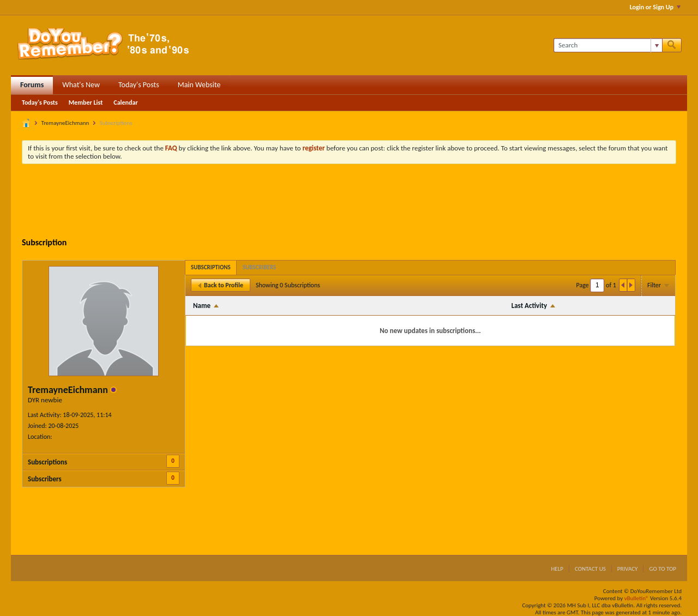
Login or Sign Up (655, 7)
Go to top (663, 569)
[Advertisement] (349, 202)
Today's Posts (139, 85)
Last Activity (529, 306)
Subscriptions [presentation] (211, 267)
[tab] (211, 267)
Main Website (199, 85)
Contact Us (590, 569)
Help (557, 569)
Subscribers (45, 479)
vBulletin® (637, 598)
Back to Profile (221, 285)
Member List (86, 102)
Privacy (628, 569)
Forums (32, 85)
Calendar (125, 102)
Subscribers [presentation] (260, 267)
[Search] (608, 45)
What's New (81, 85)
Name (202, 306)
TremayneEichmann (65, 123)
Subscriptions (47, 462)
